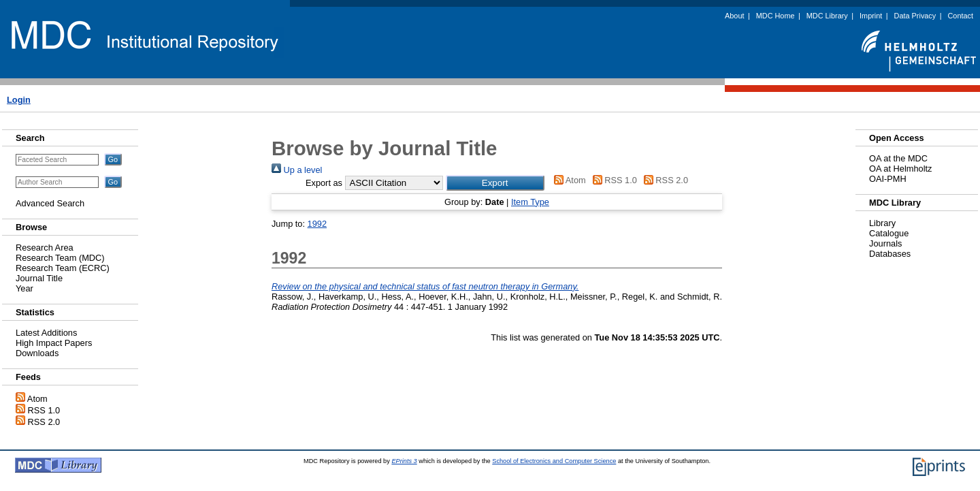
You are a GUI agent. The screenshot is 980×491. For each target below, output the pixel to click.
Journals (885, 243)
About (734, 16)
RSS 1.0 (44, 410)
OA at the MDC (898, 158)
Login (19, 100)
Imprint (871, 16)
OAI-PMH (888, 179)
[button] (495, 183)
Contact (961, 16)
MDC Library (827, 16)
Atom (37, 399)
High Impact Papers (54, 343)
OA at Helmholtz (900, 169)
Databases (890, 254)
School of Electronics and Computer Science (554, 461)
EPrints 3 (404, 461)
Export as (324, 183)
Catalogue (889, 233)
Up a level (297, 170)
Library (882, 223)
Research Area (45, 248)
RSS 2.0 (44, 422)
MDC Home (775, 16)
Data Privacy (915, 16)
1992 (317, 224)
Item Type (530, 202)
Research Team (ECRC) (63, 268)
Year (24, 288)
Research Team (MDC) (60, 258)
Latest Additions (46, 333)
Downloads (37, 353)
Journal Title (39, 278)
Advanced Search (50, 203)
